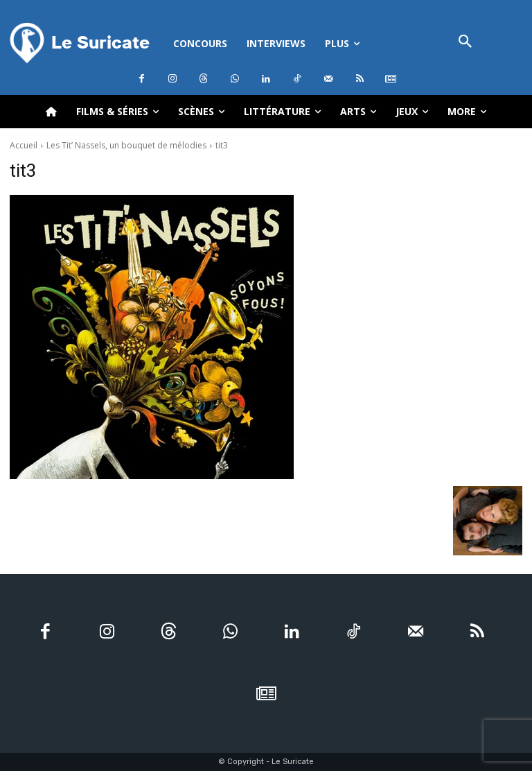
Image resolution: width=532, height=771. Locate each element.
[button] (465, 43)
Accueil (24, 145)
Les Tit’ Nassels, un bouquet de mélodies (126, 145)
